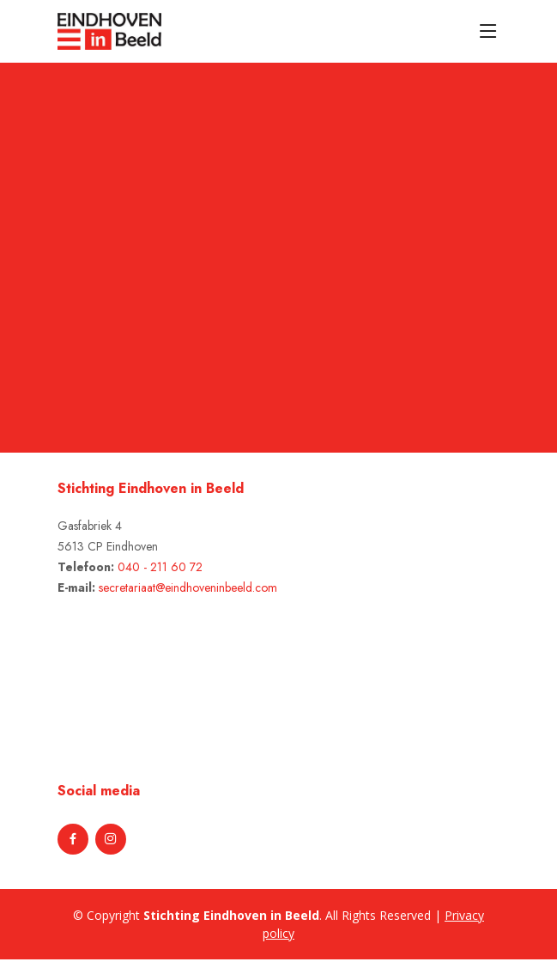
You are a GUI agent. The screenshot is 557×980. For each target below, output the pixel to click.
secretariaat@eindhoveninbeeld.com (188, 587)
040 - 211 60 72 (160, 567)
